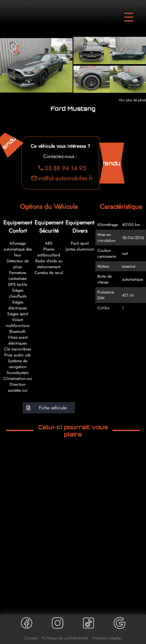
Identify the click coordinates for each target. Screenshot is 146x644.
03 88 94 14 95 (62, 168)
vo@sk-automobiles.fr (62, 178)
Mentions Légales (107, 638)
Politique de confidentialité (65, 638)
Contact (31, 638)
